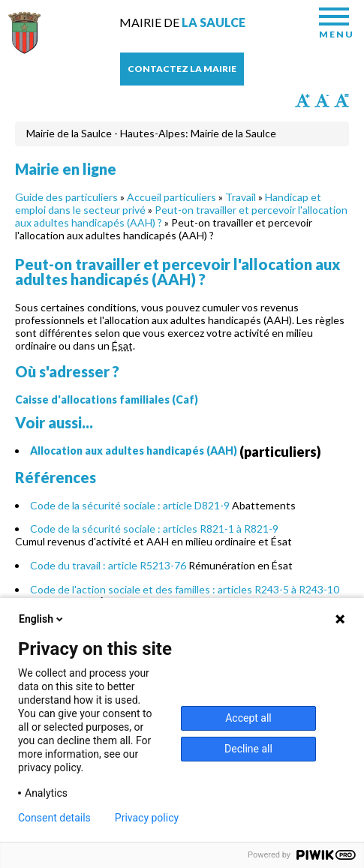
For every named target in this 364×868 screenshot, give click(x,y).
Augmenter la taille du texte (302, 101)
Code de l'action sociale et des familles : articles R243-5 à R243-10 (185, 589)
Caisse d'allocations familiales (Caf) (107, 399)
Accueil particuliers (171, 197)
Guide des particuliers (66, 197)
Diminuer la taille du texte (322, 101)
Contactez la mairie (182, 69)
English (42, 619)
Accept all (248, 718)
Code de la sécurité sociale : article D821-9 (130, 505)
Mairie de (182, 22)
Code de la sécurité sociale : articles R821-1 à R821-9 (154, 529)
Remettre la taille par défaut (341, 101)
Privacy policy (147, 818)
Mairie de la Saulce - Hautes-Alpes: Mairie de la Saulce (151, 133)
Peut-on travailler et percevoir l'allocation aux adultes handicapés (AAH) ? (181, 216)
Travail (241, 197)
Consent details (54, 818)
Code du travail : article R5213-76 (108, 565)
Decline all (248, 749)
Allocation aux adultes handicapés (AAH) (134, 451)
